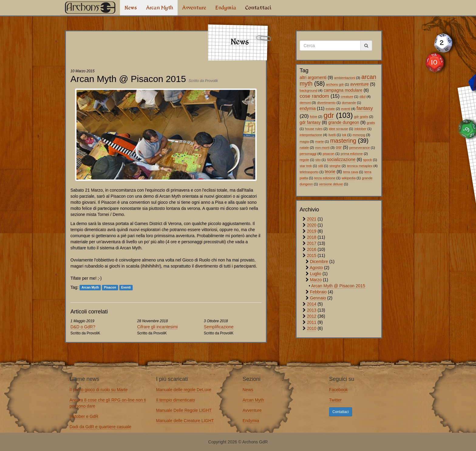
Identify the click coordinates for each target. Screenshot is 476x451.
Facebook (338, 390)
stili (321, 166)
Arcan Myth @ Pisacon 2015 (338, 286)
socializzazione (341, 159)
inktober (360, 129)
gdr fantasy (310, 122)
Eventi (126, 288)
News (131, 8)
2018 (312, 237)
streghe (335, 166)
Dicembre (319, 261)
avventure (359, 84)
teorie (330, 172)
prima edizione (352, 154)
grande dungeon (344, 122)
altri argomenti (313, 77)
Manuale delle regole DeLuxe (184, 390)
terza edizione (325, 178)
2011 (312, 322)
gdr (329, 115)
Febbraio (318, 292)
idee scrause (338, 129)
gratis (371, 123)
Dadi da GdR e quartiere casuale (100, 427)
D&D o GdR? (83, 327)
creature (347, 97)
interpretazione (311, 135)
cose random (314, 96)
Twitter (335, 400)
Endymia (226, 8)
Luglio (316, 274)
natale (304, 148)
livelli (332, 135)
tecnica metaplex (360, 166)
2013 (312, 310)
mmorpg (359, 135)
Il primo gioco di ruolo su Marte (99, 390)
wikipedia (348, 178)
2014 (312, 304)
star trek (306, 166)
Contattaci (258, 8)
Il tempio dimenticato (175, 400)
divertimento (326, 103)
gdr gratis (361, 117)
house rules (314, 129)
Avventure (194, 8)
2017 (312, 243)
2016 (312, 249)
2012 (312, 316)
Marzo (316, 280)
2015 (312, 255)
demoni (305, 103)
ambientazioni (345, 78)
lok (344, 135)
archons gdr (335, 84)
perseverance (359, 148)
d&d (362, 97)
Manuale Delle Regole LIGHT (184, 410)
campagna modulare (343, 90)
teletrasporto (309, 172)
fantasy (365, 108)
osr (339, 147)
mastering (343, 141)
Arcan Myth (160, 8)
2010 (312, 328)
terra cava (351, 172)
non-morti (322, 148)
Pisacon (110, 288)
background (308, 91)
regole (304, 160)
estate (330, 109)
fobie (314, 117)
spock (367, 160)
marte (320, 142)
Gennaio (318, 298)
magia (304, 142)
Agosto (316, 268)
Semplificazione (219, 327)
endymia (308, 108)
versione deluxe (331, 184)
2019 (312, 231)
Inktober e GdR (84, 416)
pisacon (329, 154)
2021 (312, 219)
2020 (312, 225)
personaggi (308, 154)
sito (318, 160)
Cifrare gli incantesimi (158, 327)
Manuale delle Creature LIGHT (185, 421)
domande (349, 103)
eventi (346, 109)
